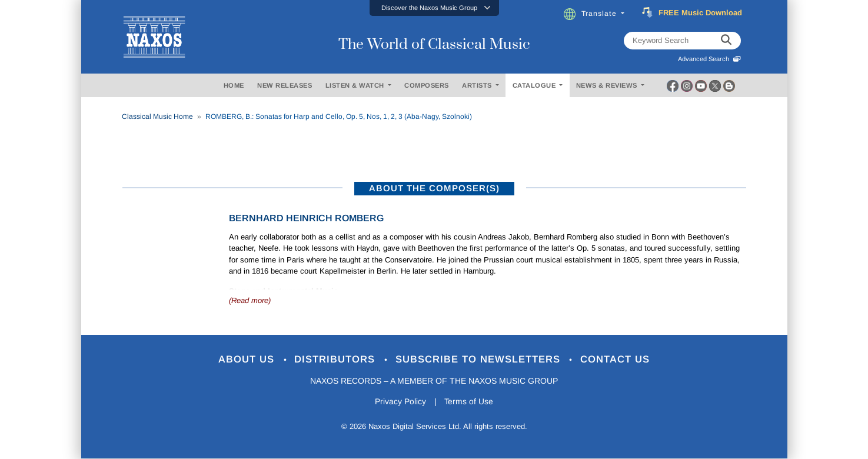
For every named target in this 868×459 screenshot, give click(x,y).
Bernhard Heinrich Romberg (306, 218)
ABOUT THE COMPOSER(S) (434, 188)
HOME (234, 85)
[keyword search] (726, 41)
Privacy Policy (400, 402)
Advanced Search (709, 59)
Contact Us (616, 360)
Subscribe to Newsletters (480, 360)
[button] (434, 8)
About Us (247, 360)
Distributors (336, 360)
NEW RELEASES (285, 85)
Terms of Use (469, 402)
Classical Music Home (157, 117)
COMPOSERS (427, 85)
